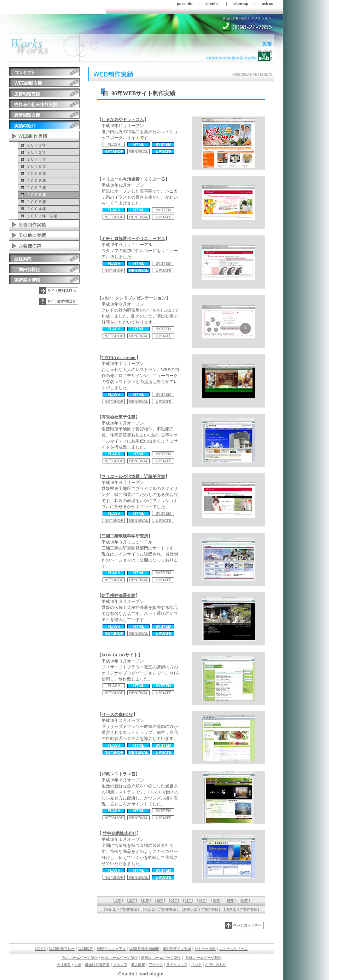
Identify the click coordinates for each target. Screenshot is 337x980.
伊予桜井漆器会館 (118, 596)
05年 (231, 901)
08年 (188, 901)
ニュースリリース (233, 949)
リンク (196, 965)
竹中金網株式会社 (120, 833)
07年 (202, 901)
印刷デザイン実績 (177, 949)
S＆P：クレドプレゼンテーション (134, 298)
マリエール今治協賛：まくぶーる (133, 179)
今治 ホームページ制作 (80, 958)
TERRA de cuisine (119, 358)
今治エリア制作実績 (160, 909)
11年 (146, 901)
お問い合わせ (216, 965)
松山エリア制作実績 (121, 909)
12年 (132, 901)
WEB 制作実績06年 (144, 949)
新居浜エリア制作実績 (201, 909)
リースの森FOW (117, 714)
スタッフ (120, 965)
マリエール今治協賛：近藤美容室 (133, 477)
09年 (174, 901)
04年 (245, 901)
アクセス (156, 965)
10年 (160, 901)
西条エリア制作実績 (242, 909)
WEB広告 (86, 949)
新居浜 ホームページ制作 (161, 958)
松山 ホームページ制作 (119, 958)
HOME (40, 949)
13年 (118, 901)
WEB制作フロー (62, 949)
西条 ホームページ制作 (204, 958)
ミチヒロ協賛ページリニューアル (133, 239)
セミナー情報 (205, 949)
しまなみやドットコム (123, 120)
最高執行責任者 (97, 965)
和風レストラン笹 (118, 774)
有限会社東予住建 (118, 417)
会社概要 (64, 965)
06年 (216, 901)
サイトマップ (177, 965)
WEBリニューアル (111, 949)
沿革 (78, 965)
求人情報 (138, 965)
